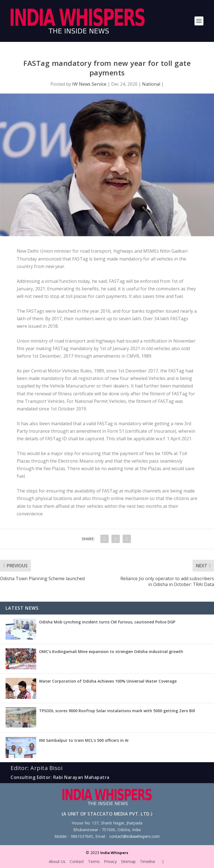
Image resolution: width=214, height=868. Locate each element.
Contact (77, 861)
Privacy (110, 861)
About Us (57, 861)
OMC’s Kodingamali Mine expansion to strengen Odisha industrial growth (111, 651)
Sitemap (128, 861)
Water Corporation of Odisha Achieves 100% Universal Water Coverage (108, 681)
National (151, 84)
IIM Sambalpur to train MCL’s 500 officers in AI (84, 740)
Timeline (148, 861)
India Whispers (114, 853)
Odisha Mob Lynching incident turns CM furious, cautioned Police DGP (107, 622)
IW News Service (89, 84)
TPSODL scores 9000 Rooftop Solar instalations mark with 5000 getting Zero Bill (117, 711)
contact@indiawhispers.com (134, 836)
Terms (94, 861)
